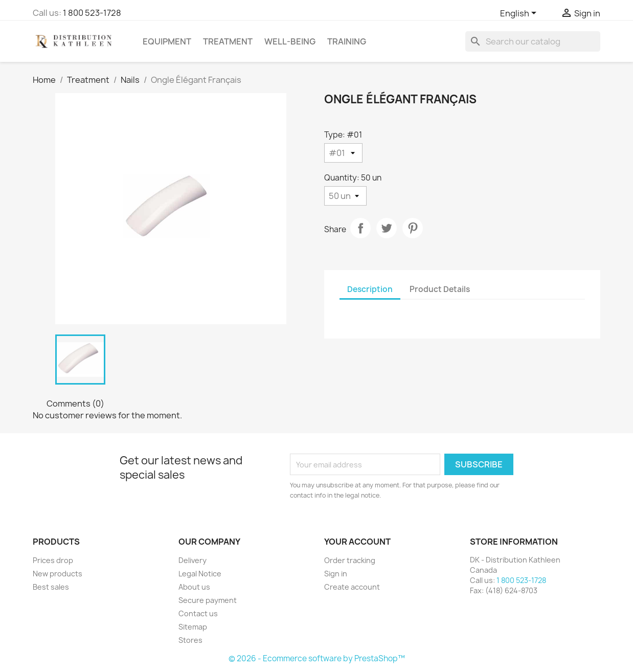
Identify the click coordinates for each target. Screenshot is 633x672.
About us (194, 587)
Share (360, 228)
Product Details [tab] (440, 289)
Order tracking (350, 560)
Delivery (193, 560)
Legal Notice (200, 574)
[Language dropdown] (520, 14)
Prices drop (53, 560)
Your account (357, 542)
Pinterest (413, 228)
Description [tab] (370, 289)
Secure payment (208, 600)
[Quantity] (345, 196)
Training (347, 41)
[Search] (533, 41)
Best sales (51, 587)
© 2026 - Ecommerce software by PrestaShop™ (317, 658)
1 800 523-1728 (92, 13)
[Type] (343, 153)
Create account (352, 587)
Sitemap (193, 627)
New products (58, 574)
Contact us (198, 613)
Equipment (167, 41)
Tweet (387, 228)
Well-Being (290, 41)
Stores (190, 640)
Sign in (336, 574)
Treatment (228, 41)
